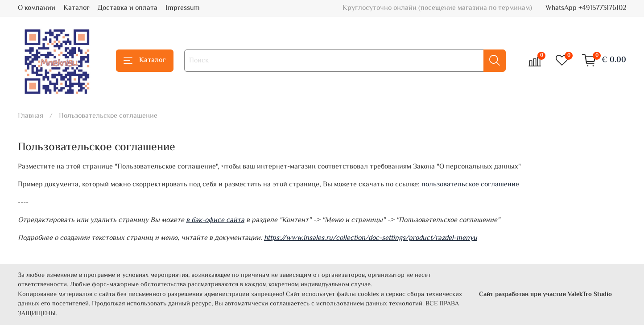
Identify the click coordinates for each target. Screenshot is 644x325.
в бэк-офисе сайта (215, 220)
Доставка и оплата (128, 8)
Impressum (183, 8)
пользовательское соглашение (470, 185)
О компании (37, 8)
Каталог (76, 8)
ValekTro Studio (590, 294)
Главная (31, 116)
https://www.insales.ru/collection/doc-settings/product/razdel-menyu (371, 238)
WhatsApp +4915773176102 (586, 8)
